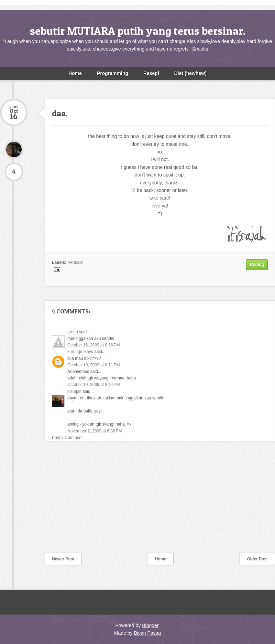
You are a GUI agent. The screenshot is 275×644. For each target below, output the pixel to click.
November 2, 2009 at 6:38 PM (95, 431)
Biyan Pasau (147, 633)
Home (75, 73)
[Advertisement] (52, 502)
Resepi (151, 73)
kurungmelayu (80, 352)
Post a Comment (67, 438)
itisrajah (74, 391)
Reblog (257, 265)
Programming (113, 73)
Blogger (150, 625)
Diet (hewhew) (190, 73)
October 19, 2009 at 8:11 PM (93, 365)
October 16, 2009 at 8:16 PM (93, 345)
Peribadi (75, 262)
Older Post (257, 559)
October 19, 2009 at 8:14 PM (93, 385)
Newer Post (63, 559)
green (73, 332)
